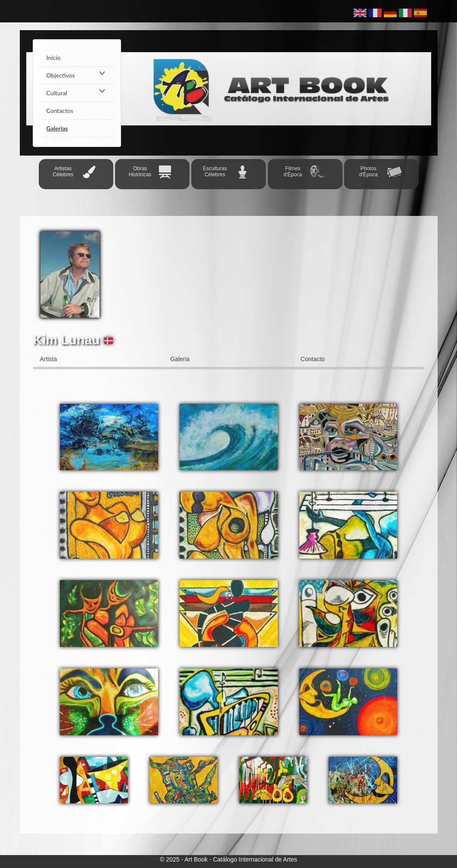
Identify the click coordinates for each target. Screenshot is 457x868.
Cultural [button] (77, 93)
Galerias (57, 128)
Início (54, 58)
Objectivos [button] (77, 75)
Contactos (60, 111)
